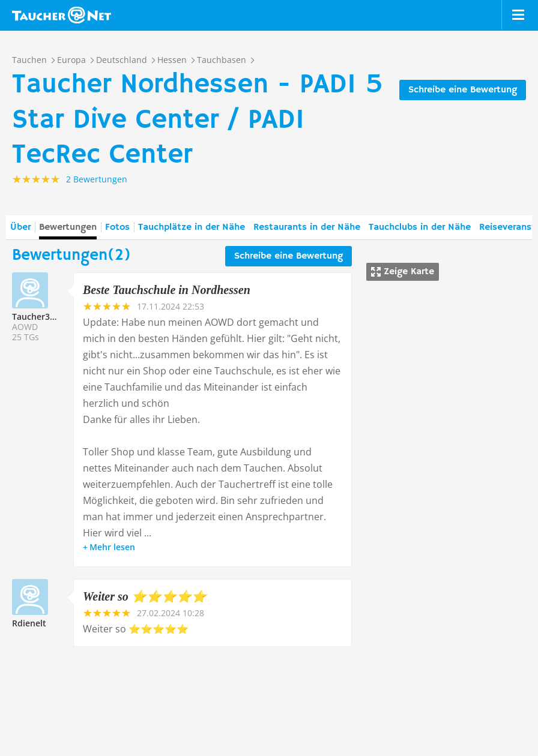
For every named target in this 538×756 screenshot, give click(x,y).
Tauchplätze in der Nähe (192, 227)
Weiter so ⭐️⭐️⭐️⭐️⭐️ (145, 596)
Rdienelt (29, 623)
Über (20, 227)
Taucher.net (62, 15)
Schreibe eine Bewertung (463, 90)
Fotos (117, 227)
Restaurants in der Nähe (307, 227)
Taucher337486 (43, 316)
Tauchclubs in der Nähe (420, 227)
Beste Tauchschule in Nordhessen (167, 290)
